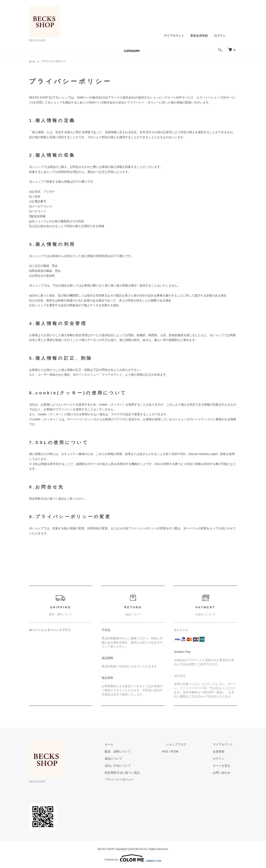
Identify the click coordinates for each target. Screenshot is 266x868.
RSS (180, 751)
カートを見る (225, 766)
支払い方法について (137, 766)
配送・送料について (137, 751)
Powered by (133, 858)
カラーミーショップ (209, 97)
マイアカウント (174, 36)
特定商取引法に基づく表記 (141, 773)
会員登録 (222, 751)
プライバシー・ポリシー (143, 102)
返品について (133, 759)
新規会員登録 (199, 36)
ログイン (220, 36)
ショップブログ (188, 744)
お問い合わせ (225, 773)
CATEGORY (132, 51)
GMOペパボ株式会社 (91, 97)
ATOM (190, 751)
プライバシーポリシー (138, 779)
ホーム (33, 61)
